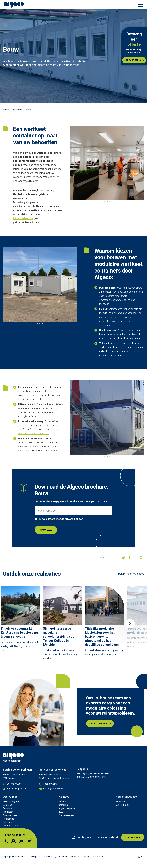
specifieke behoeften (113, 317)
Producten (8, 812)
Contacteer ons (134, 60)
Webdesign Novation (94, 857)
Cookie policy (35, 857)
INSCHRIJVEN (131, 838)
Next (130, 624)
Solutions (8, 808)
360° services (10, 815)
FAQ (61, 812)
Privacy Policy (50, 857)
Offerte (63, 801)
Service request (67, 815)
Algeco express (67, 808)
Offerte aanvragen (104, 723)
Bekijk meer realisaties (131, 574)
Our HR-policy (122, 805)
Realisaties (9, 819)
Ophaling (64, 805)
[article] (20, 620)
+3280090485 (12, 784)
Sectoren (17, 110)
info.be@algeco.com (15, 789)
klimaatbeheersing (24, 218)
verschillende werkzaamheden (33, 433)
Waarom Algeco (11, 801)
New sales (8, 822)
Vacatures (120, 801)
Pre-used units (10, 826)
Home (6, 110)
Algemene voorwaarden (70, 857)
